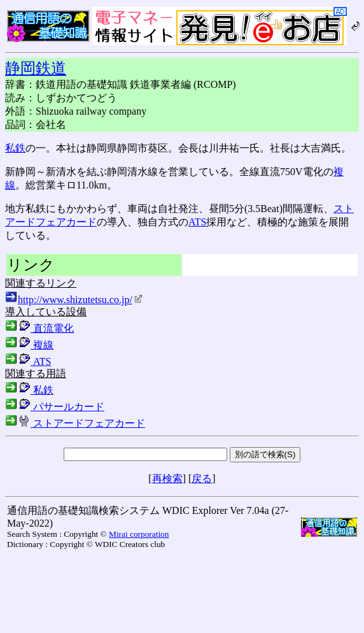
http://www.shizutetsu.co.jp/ (80, 300)
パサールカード (55, 407)
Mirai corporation (139, 534)
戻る (202, 479)
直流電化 (39, 328)
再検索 (167, 479)
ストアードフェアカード (75, 423)
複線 (29, 345)
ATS (197, 222)
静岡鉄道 (36, 68)
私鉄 (15, 148)
